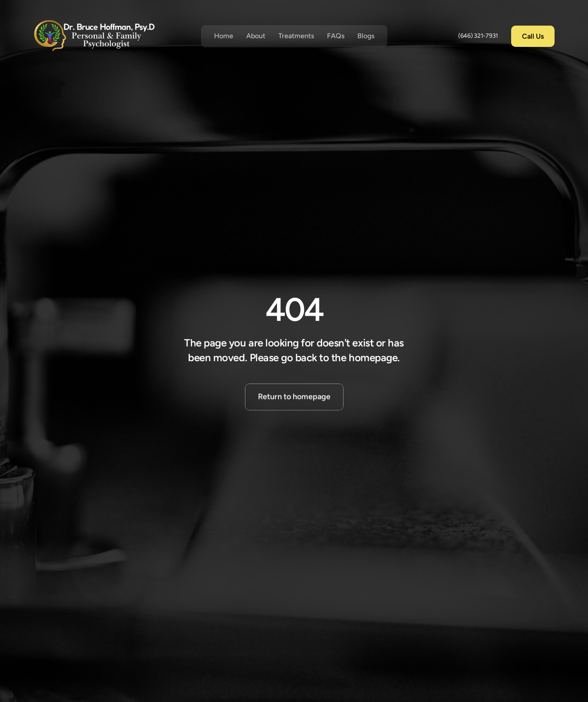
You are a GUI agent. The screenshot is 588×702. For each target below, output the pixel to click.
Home (224, 36)
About (256, 36)
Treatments (296, 36)
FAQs (336, 36)
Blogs (366, 36)
